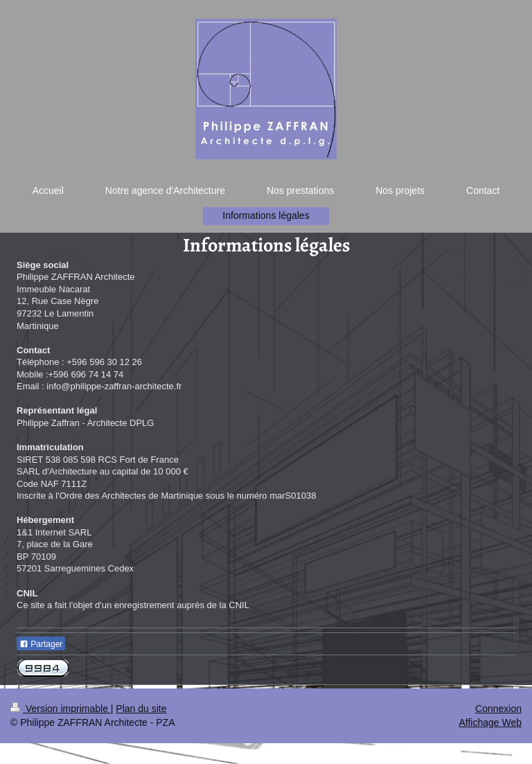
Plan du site (141, 709)
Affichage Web (490, 722)
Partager (41, 644)
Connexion (498, 709)
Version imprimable (61, 709)
